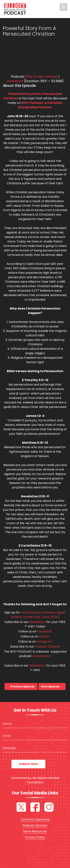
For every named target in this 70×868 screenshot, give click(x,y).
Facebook (44, 631)
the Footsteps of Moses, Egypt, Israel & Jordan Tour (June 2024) (38, 615)
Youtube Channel (48, 647)
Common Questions (35, 819)
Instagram (44, 641)
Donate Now (42, 656)
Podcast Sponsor (35, 825)
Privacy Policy (35, 837)
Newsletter (37, 622)
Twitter (44, 636)
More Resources (35, 831)
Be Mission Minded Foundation (43, 780)
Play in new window (42, 77)
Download (15, 81)
